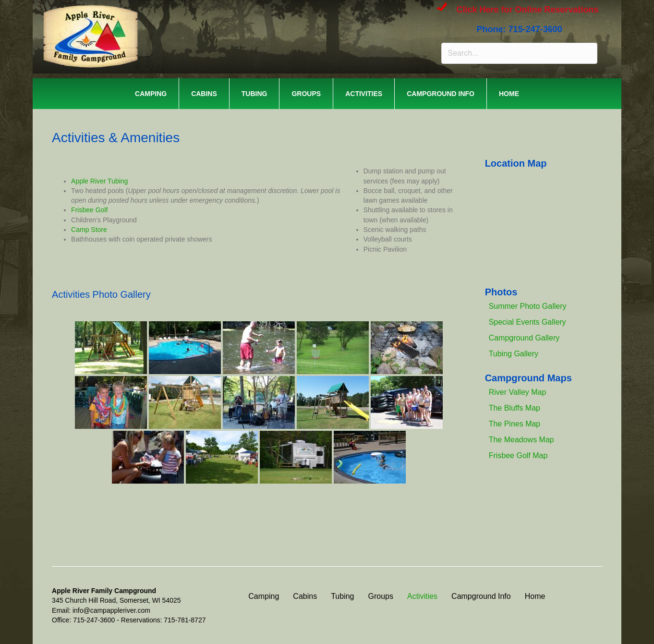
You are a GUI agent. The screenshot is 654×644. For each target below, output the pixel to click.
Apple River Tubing (99, 181)
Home (509, 94)
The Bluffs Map (515, 408)
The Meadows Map (521, 440)
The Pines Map (515, 424)
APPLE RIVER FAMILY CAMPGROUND (172, 19)
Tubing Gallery (514, 354)
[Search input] (519, 53)
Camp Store (89, 230)
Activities (364, 94)
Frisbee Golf (89, 210)
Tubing (254, 94)
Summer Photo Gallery (528, 306)
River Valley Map (518, 392)
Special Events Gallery (527, 322)
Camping (151, 94)
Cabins (204, 94)
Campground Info (441, 94)
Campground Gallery (524, 338)
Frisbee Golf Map (518, 456)
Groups (306, 94)
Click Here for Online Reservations (527, 10)
